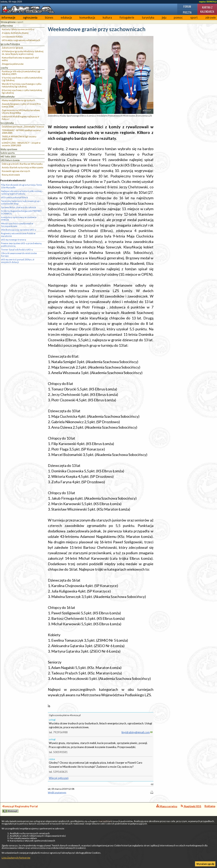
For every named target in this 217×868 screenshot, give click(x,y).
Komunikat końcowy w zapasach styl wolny (20, 59)
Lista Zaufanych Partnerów (16, 858)
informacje (8, 17)
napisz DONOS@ (208, 2)
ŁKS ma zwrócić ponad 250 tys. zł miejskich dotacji (18, 261)
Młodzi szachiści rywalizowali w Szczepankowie (17, 225)
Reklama (210, 806)
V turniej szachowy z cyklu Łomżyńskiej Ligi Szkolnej (22, 79)
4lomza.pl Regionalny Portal (20, 809)
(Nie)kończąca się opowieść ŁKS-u (19, 230)
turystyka (148, 17)
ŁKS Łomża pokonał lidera (14, 197)
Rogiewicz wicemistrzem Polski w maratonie (18, 235)
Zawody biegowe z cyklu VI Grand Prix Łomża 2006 (21, 105)
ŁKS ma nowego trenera (14, 240)
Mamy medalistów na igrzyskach (18, 100)
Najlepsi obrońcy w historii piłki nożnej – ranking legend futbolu (22, 192)
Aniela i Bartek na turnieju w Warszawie (23, 167)
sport (194, 17)
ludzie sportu (8, 153)
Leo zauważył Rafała (12, 37)
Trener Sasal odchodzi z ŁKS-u (17, 250)
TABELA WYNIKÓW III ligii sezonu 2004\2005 (19, 138)
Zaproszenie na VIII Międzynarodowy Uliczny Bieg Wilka (21, 111)
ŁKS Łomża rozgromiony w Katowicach (21, 40)
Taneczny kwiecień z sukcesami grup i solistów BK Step (21, 202)
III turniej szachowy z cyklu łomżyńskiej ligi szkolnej (22, 91)
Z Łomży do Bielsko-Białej (15, 33)
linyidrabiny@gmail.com (136, 732)
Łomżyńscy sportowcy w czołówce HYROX (19, 218)
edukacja (66, 17)
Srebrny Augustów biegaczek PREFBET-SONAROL (22, 212)
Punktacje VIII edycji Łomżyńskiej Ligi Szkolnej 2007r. (21, 73)
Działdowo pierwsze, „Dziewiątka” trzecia (23, 127)
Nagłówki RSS (191, 806)
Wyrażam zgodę (205, 864)
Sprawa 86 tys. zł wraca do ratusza (18, 207)
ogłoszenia (30, 17)
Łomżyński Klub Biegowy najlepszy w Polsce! (20, 118)
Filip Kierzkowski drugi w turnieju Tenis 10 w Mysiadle (21, 186)
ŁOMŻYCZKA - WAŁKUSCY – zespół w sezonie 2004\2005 (21, 144)
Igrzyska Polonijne (10, 44)
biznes (49, 17)
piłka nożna (7, 26)
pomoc (178, 17)
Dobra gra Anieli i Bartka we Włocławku (22, 164)
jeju (164, 17)
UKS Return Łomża (10, 160)
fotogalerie (127, 17)
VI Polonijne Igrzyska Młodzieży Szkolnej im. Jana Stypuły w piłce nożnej (23, 53)
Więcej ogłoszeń (59, 778)
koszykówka (7, 123)
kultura (107, 17)
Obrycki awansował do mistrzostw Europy (19, 254)
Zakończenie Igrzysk (12, 48)
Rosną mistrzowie (11, 175)
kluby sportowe (9, 149)
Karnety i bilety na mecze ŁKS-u (18, 29)
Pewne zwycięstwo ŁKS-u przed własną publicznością (21, 245)
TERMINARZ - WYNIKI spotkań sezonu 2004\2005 (21, 131)
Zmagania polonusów (13, 64)
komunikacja (87, 17)
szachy (4, 68)
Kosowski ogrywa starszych (16, 171)
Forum (187, 6)
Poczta (187, 12)
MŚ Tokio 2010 (8, 156)
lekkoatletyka (8, 97)
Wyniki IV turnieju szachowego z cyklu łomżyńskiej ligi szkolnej (22, 85)
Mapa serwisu (167, 806)
